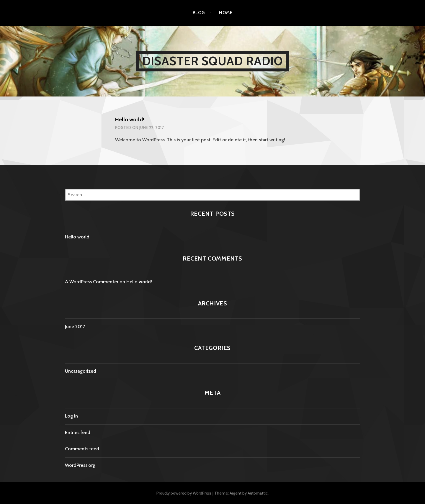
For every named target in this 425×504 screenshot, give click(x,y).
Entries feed (78, 432)
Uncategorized (81, 371)
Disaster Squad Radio (213, 61)
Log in (71, 416)
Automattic (258, 493)
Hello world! (130, 120)
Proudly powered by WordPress (184, 493)
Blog (199, 13)
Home (226, 13)
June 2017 (75, 327)
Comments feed (82, 449)
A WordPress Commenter (92, 282)
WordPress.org (80, 465)
